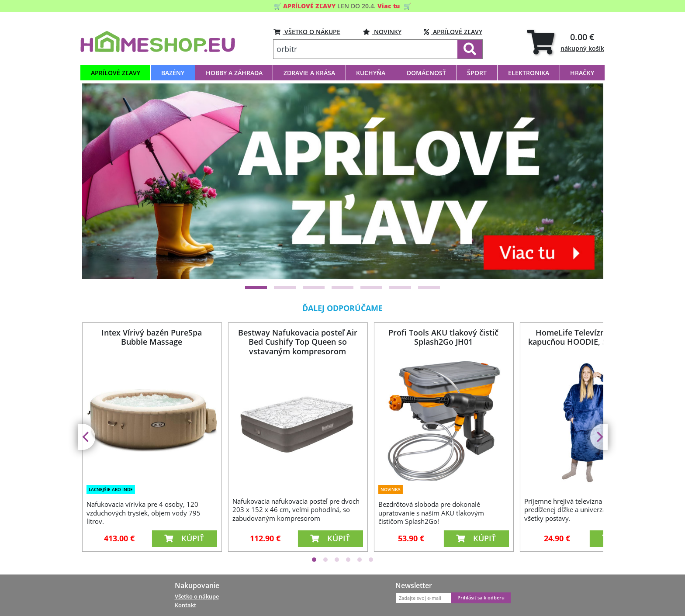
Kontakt (185, 605)
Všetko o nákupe (197, 596)
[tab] (566, 42)
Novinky (382, 32)
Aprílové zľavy (453, 32)
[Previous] (86, 437)
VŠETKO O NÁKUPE (307, 32)
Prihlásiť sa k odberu (481, 598)
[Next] (599, 437)
